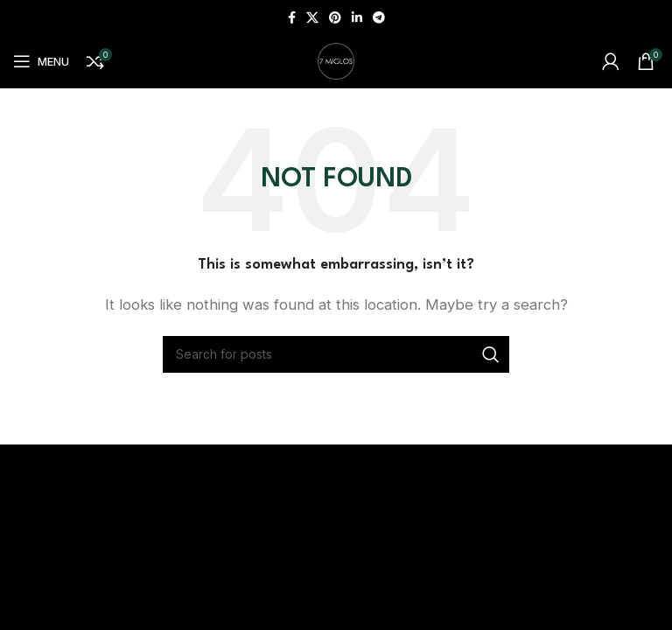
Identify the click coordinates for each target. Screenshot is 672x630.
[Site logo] (336, 60)
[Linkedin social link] (357, 17)
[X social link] (312, 17)
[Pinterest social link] (335, 17)
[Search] (336, 354)
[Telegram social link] (379, 17)
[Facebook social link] (292, 17)
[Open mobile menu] (41, 61)
